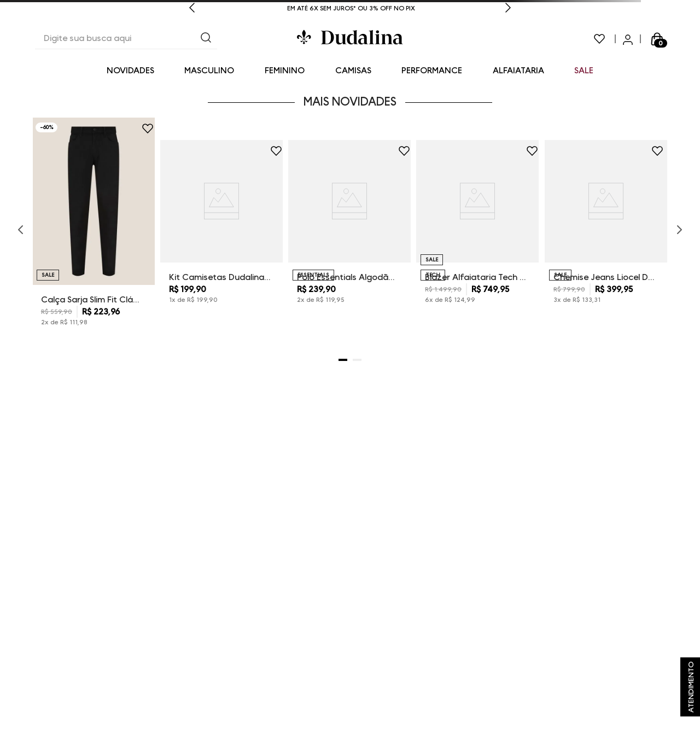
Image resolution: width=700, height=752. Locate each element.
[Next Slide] (508, 9)
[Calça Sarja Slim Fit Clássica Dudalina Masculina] (94, 230)
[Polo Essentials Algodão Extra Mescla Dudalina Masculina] (349, 230)
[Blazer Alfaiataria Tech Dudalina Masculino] (477, 230)
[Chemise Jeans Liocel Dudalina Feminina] (606, 230)
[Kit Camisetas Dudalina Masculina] (221, 230)
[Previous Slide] (192, 9)
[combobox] (126, 39)
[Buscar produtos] (206, 39)
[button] (343, 360)
